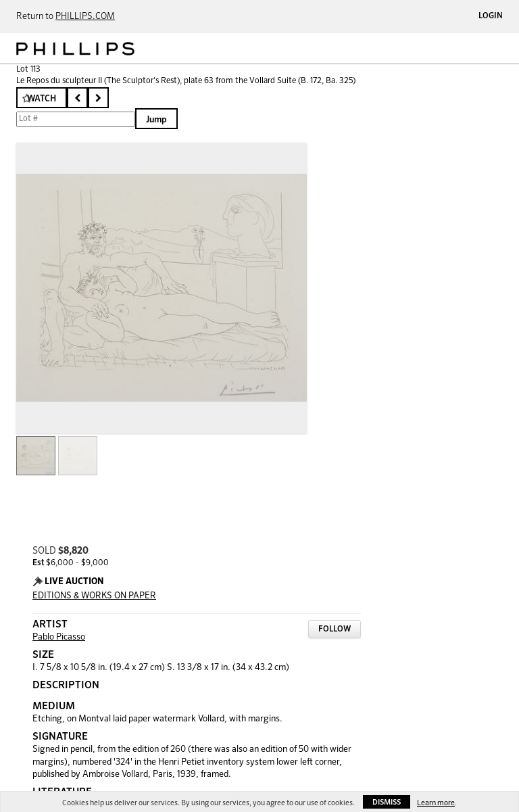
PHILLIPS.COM (85, 17)
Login (491, 16)
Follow (335, 629)
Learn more (436, 803)
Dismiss (387, 802)
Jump (156, 120)
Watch (42, 99)
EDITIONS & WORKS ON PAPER (94, 596)
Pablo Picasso (59, 637)
